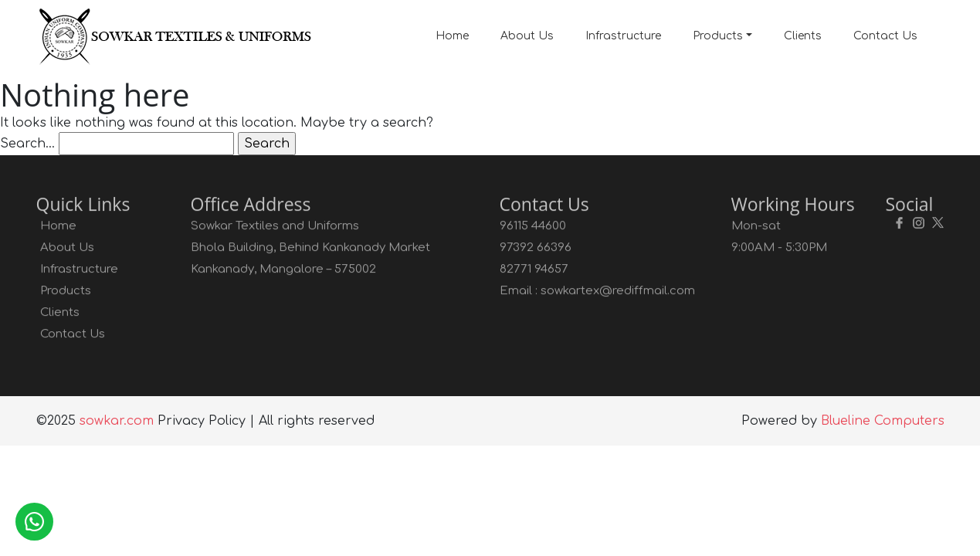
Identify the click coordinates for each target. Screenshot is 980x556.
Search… (27, 144)
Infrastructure (623, 36)
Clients (803, 36)
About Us (527, 36)
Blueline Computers (883, 421)
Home (452, 36)
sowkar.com (117, 421)
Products (718, 36)
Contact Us (885, 36)
